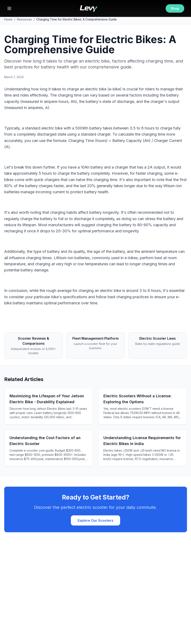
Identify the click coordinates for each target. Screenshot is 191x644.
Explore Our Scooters (95, 520)
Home (8, 19)
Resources (24, 19)
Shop (175, 8)
